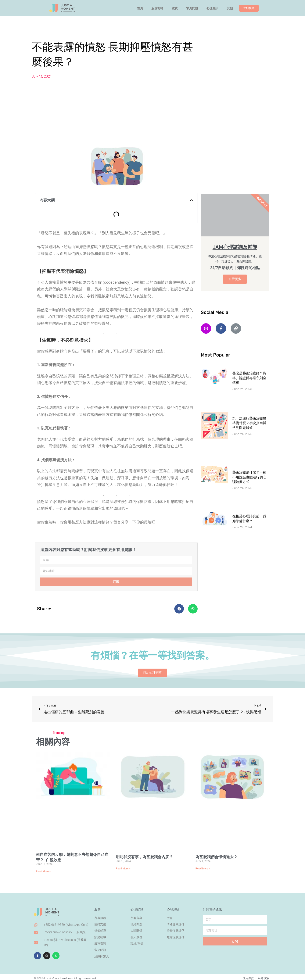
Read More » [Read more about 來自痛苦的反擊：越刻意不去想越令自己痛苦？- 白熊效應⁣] (43, 872)
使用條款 (248, 976)
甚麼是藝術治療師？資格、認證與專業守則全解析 (249, 378)
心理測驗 (173, 907)
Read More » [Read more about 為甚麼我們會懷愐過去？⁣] (203, 869)
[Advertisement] (152, 111)
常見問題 (192, 8)
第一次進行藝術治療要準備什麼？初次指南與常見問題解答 (249, 423)
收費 (175, 8)
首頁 (140, 8)
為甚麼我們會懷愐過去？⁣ (216, 857)
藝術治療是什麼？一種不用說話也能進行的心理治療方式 (249, 477)
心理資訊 (212, 8)
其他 (230, 8)
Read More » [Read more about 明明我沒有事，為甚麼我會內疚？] (123, 869)
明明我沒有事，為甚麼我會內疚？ (144, 857)
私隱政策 (263, 976)
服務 (97, 907)
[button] (191, 200)
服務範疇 (157, 8)
